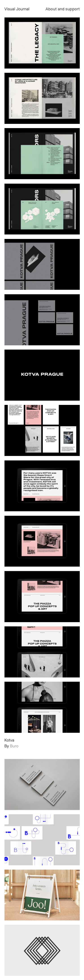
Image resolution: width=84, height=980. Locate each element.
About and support (63, 9)
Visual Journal (17, 9)
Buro (14, 746)
